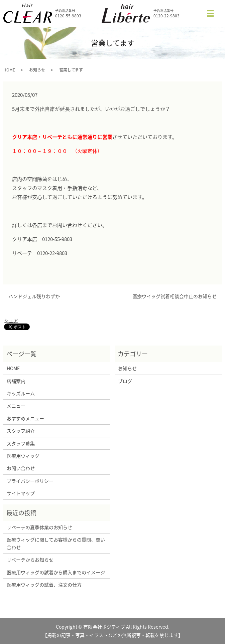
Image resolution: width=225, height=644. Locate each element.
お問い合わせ (21, 468)
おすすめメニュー (25, 418)
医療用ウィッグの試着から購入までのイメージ (57, 572)
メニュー (16, 406)
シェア (11, 320)
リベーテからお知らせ (30, 560)
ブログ (125, 381)
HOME (9, 70)
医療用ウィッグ (23, 456)
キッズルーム (21, 393)
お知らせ (37, 70)
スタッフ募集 (21, 443)
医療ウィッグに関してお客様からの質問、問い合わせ (56, 543)
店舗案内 (16, 381)
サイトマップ (21, 493)
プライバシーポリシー (30, 481)
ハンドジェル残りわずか (34, 296)
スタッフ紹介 (21, 431)
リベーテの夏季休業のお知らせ (39, 527)
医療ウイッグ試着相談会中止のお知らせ (175, 296)
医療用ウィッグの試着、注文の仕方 (44, 585)
